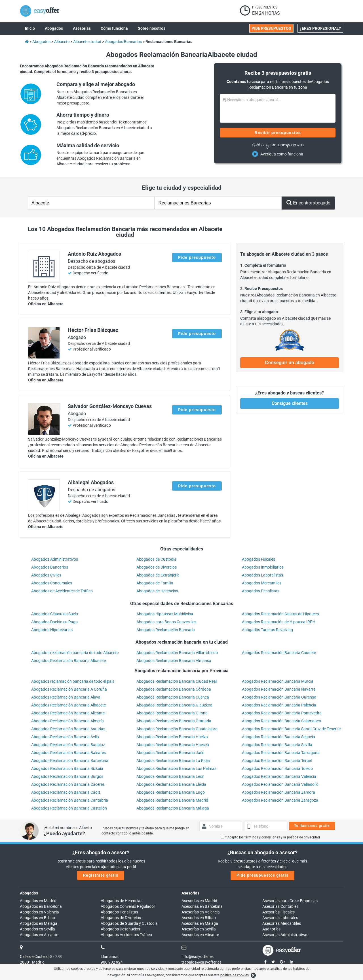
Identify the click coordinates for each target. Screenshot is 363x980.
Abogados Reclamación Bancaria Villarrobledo (177, 653)
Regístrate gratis (101, 875)
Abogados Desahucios (120, 929)
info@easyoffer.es (198, 956)
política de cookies (235, 975)
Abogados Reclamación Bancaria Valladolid (280, 784)
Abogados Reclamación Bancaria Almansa (174, 661)
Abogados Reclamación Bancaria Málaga (173, 808)
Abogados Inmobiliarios (263, 567)
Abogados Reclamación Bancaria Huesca (173, 745)
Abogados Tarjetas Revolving (267, 630)
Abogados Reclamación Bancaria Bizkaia (67, 768)
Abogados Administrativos (55, 559)
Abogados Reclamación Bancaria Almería (67, 721)
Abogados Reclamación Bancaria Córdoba (174, 689)
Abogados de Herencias (157, 591)
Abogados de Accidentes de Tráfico (62, 591)
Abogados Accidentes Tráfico (126, 935)
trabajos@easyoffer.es (201, 962)
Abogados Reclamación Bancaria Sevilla (277, 745)
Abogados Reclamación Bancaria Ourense (279, 697)
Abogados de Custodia (156, 559)
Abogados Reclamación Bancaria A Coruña (69, 689)
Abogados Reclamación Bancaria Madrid (172, 800)
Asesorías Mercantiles (282, 923)
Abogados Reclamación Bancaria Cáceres (68, 784)
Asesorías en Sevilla (199, 929)
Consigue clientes (290, 403)
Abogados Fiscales (258, 559)
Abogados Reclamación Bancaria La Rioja (173, 761)
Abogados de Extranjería (158, 575)
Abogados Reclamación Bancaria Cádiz (66, 792)
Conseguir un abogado (290, 363)
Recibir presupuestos (278, 133)
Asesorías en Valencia (201, 912)
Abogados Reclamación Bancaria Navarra (279, 689)
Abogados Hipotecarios (52, 630)
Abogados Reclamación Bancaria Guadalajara (177, 729)
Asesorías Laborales (280, 918)
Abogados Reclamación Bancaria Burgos (67, 776)
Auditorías (271, 929)
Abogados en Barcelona (41, 906)
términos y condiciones (262, 837)
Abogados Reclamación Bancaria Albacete (68, 661)
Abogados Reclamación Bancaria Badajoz (68, 745)
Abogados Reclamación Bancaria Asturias (68, 729)
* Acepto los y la (270, 837)
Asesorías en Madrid (199, 901)
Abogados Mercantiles (262, 583)
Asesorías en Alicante (200, 935)
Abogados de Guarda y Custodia (129, 923)
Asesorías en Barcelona (202, 906)
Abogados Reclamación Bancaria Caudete (279, 653)
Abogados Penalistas (261, 591)
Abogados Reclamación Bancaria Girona (172, 713)
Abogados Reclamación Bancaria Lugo (171, 792)
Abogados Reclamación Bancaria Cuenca (173, 697)
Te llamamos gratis (312, 826)
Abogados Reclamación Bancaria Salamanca (281, 721)
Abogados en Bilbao (37, 918)
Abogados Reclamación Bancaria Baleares (68, 753)
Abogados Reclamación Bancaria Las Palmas (176, 768)
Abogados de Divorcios (157, 567)
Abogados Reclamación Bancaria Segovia (278, 737)
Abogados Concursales (52, 583)
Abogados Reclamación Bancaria (166, 630)
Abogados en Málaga (39, 923)
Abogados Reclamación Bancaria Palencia (279, 705)
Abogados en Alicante (39, 935)
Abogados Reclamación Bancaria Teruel (277, 761)
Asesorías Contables (280, 906)
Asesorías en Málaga (200, 923)
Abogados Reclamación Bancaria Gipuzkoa (174, 705)
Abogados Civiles (46, 575)
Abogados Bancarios (50, 567)
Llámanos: (110, 956)
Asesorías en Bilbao (199, 918)
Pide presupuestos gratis (262, 875)
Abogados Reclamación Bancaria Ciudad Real (177, 681)
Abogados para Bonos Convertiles (166, 622)
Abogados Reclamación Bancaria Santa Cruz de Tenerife (291, 729)
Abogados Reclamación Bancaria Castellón (69, 808)
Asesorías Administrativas (285, 935)
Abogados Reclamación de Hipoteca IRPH (279, 622)
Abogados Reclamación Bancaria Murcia (278, 681)
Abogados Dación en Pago (54, 622)
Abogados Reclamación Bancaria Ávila (65, 737)
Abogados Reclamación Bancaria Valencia (279, 776)
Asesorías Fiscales (278, 912)
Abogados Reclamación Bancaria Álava (66, 697)
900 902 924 (112, 962)
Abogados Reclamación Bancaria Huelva (172, 737)
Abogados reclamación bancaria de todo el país (73, 681)
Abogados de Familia (155, 583)
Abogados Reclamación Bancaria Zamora (278, 792)
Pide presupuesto (197, 257)
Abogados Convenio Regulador (128, 906)
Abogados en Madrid (38, 901)
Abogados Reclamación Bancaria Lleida (171, 784)
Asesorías (190, 893)
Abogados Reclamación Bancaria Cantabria (70, 800)
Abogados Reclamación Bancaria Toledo (277, 768)
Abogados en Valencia (39, 912)
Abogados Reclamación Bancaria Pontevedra (282, 713)
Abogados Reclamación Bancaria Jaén (170, 753)
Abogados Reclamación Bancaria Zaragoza (280, 800)
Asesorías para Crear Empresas (290, 901)
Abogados (29, 893)
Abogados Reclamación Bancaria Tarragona (281, 753)
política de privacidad (303, 837)
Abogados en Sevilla (37, 929)
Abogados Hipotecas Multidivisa (165, 614)
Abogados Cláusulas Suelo (55, 614)
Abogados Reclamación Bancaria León (170, 776)
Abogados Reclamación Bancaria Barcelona (70, 761)
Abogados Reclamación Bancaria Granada (174, 721)
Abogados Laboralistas (262, 575)
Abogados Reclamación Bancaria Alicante (68, 713)
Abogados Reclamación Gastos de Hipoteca (280, 614)
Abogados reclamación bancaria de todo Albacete (75, 653)
